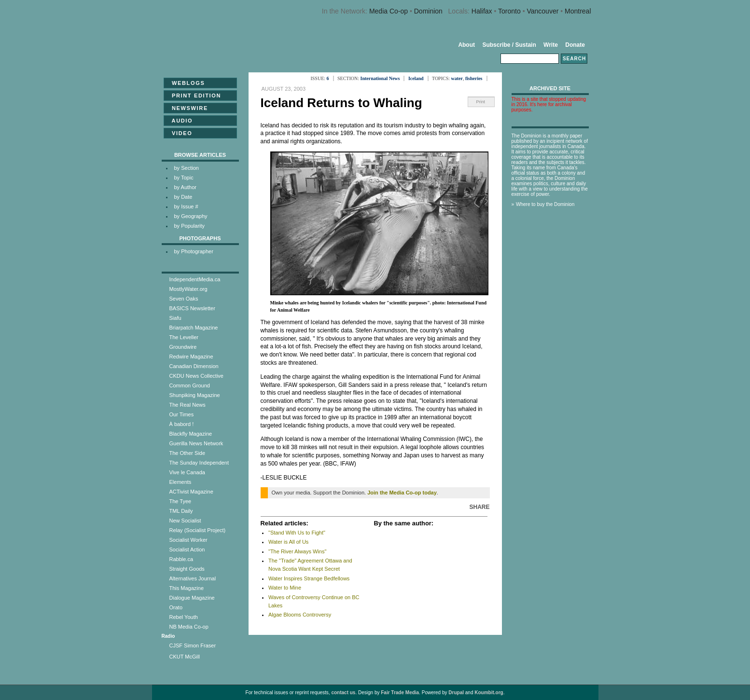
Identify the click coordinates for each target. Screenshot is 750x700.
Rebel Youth (184, 617)
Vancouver (542, 11)
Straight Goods (187, 569)
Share (479, 507)
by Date (183, 197)
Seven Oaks (184, 299)
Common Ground (190, 385)
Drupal (456, 693)
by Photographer (194, 251)
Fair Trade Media (400, 693)
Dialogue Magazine (192, 598)
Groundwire (183, 347)
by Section (187, 168)
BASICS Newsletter (192, 308)
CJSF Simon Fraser (193, 645)
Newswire (187, 108)
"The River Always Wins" (297, 551)
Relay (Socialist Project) (198, 530)
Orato (176, 607)
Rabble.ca (181, 559)
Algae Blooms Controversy (300, 615)
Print (481, 102)
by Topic (184, 178)
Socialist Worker (188, 540)
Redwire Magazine (191, 357)
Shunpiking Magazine (195, 395)
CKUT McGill (185, 657)
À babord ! (182, 424)
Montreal (578, 11)
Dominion (428, 11)
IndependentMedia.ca (195, 279)
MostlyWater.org (188, 289)
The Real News (187, 405)
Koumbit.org (489, 693)
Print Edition (194, 96)
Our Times (182, 414)
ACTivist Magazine (191, 492)
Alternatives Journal (193, 578)
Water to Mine (285, 588)
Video (179, 133)
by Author (185, 187)
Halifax (482, 11)
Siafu (175, 318)
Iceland (416, 78)
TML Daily (181, 511)
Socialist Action (187, 549)
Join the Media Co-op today (402, 493)
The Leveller (184, 337)
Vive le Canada (187, 472)
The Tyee (181, 501)
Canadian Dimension (194, 366)
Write (551, 45)
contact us (343, 693)
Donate (575, 45)
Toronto (509, 11)
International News (380, 78)
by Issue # (186, 206)
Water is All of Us (288, 542)
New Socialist (185, 521)
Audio (180, 121)
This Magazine (187, 588)
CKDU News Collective (196, 376)
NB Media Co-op (189, 627)
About (466, 45)
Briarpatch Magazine (194, 328)
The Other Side (187, 453)
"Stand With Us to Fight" (297, 533)
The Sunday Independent (199, 463)
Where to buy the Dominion (545, 204)
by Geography (191, 216)
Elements (181, 482)
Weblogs (186, 83)
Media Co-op (389, 11)
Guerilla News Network (196, 443)
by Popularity (190, 226)
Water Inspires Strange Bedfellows (309, 578)
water (457, 78)
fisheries (474, 78)
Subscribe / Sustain (509, 45)
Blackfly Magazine (191, 434)
